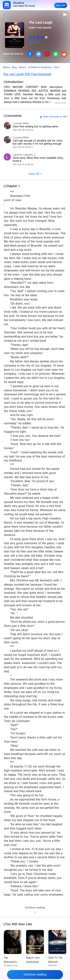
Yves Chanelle (44, 28)
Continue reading (35, 974)
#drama (23, 67)
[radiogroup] (38, 37)
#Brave (7, 67)
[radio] (31, 37)
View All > (35, 174)
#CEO (56, 67)
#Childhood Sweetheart (40, 67)
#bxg (14, 67)
